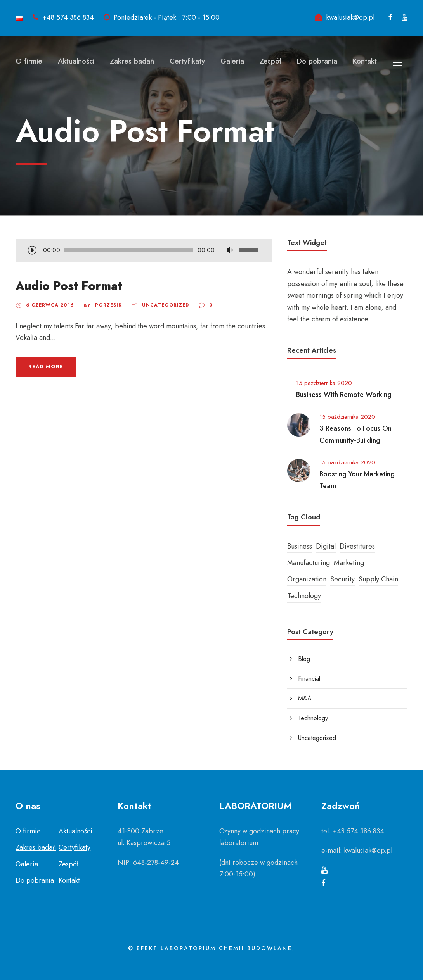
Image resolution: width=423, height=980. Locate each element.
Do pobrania (317, 61)
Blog (304, 659)
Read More (46, 367)
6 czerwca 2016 (50, 305)
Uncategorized (166, 305)
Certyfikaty (187, 61)
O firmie (29, 61)
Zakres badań (132, 61)
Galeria (232, 61)
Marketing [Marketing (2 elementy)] (349, 563)
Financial (309, 679)
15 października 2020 (324, 383)
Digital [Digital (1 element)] (326, 546)
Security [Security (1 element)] (342, 579)
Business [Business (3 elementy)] (300, 546)
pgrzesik (108, 305)
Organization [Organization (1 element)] (307, 579)
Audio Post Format (69, 286)
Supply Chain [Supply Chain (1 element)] (378, 579)
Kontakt (365, 61)
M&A (305, 698)
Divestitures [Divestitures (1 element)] (357, 546)
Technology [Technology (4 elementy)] (304, 596)
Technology (313, 718)
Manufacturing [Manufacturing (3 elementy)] (309, 563)
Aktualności (76, 61)
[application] (144, 251)
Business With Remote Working (344, 395)
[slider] (129, 250)
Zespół (270, 61)
